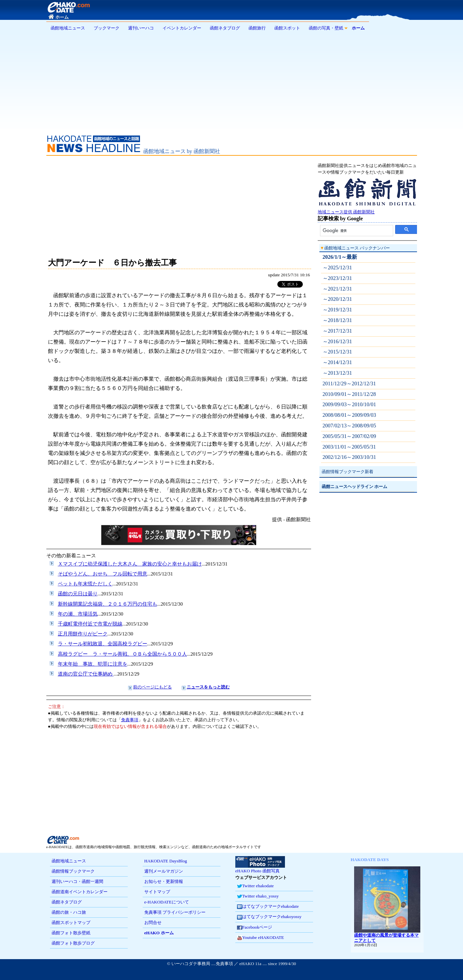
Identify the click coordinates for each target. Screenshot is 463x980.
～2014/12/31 (337, 362)
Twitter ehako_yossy (258, 896)
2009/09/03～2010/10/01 (349, 404)
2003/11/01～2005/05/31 (349, 447)
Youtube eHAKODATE (260, 938)
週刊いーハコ (141, 28)
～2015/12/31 (337, 352)
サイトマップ (157, 892)
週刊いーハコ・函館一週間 (77, 881)
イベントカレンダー (182, 28)
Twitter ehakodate (255, 886)
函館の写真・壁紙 (326, 28)
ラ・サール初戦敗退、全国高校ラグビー (103, 644)
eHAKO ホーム (159, 933)
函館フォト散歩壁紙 (71, 933)
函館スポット (287, 28)
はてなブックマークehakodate (268, 907)
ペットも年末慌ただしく (85, 584)
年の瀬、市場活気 (78, 614)
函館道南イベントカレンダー (80, 892)
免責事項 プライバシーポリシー (175, 912)
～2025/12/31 (337, 268)
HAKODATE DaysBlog (166, 861)
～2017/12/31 (337, 331)
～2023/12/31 (337, 278)
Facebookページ (255, 927)
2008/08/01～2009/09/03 (349, 415)
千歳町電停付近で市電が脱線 (90, 624)
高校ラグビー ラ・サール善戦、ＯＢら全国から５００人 (122, 654)
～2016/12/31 (337, 341)
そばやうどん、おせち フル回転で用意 (103, 574)
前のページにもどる (152, 687)
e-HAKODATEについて (167, 902)
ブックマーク (107, 28)
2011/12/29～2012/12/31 (349, 383)
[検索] (357, 231)
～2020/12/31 (337, 299)
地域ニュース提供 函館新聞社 (367, 210)
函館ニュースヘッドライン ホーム (354, 487)
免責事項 (130, 720)
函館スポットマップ (71, 923)
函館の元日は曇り (78, 594)
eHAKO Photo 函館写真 (260, 869)
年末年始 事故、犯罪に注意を (93, 664)
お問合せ (153, 923)
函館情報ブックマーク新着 (347, 472)
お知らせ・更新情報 (164, 881)
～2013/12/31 (337, 373)
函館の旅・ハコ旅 (69, 912)
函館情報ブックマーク (73, 871)
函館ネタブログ (225, 28)
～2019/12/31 (337, 310)
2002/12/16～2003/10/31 (349, 457)
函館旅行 (257, 28)
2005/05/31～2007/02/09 (349, 436)
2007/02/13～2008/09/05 (349, 426)
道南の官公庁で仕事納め (86, 674)
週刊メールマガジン (164, 871)
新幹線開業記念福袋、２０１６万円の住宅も (108, 604)
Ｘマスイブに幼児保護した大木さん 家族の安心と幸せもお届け (130, 564)
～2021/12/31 (337, 289)
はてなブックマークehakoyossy (269, 917)
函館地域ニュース (68, 28)
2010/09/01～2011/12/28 (349, 394)
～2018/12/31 (337, 320)
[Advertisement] (232, 81)
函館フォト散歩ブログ (73, 943)
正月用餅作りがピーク (83, 634)
